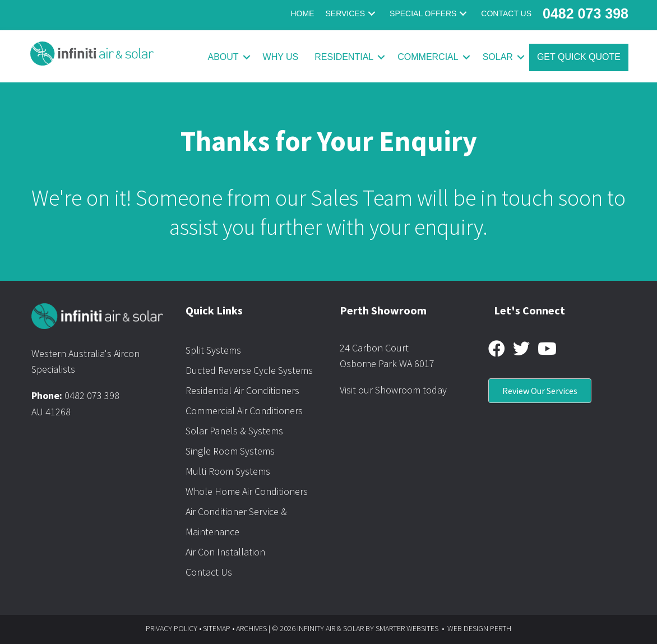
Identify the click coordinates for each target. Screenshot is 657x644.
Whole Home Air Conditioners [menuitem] (247, 491)
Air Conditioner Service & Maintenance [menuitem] (236, 522)
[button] (372, 14)
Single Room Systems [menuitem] (230, 451)
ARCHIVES (251, 628)
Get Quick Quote (579, 57)
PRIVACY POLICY (172, 628)
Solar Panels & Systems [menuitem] (234, 431)
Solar (498, 57)
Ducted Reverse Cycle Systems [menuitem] (249, 370)
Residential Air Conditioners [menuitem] (242, 390)
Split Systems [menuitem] (213, 350)
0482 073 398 (92, 395)
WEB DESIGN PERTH (479, 628)
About (223, 57)
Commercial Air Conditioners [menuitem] (244, 411)
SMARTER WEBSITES (407, 628)
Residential (344, 57)
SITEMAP (217, 628)
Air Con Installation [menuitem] (225, 552)
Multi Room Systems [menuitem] (228, 471)
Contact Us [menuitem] (209, 572)
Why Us (281, 57)
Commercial (428, 57)
